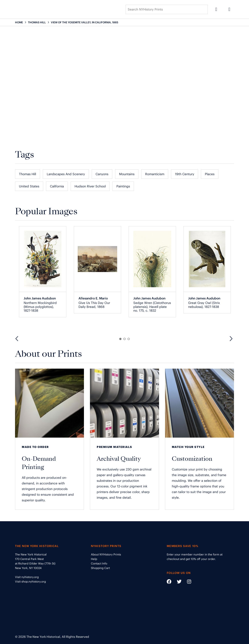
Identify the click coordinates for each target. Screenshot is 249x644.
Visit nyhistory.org (27, 577)
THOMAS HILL (37, 22)
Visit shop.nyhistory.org (30, 581)
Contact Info (99, 563)
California (57, 186)
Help (94, 559)
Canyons (102, 174)
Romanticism (155, 174)
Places (210, 174)
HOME (19, 22)
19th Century (185, 174)
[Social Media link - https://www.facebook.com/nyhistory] (169, 582)
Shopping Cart (100, 568)
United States (29, 186)
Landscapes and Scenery (66, 174)
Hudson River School (90, 186)
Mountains (127, 174)
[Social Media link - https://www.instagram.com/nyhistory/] (187, 582)
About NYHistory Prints (106, 554)
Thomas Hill (28, 174)
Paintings (123, 186)
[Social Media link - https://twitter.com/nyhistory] (177, 582)
